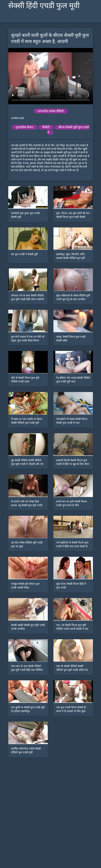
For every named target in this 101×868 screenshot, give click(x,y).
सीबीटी (46, 127)
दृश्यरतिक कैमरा (24, 127)
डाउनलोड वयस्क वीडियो (51, 111)
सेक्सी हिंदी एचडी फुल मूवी (44, 6)
